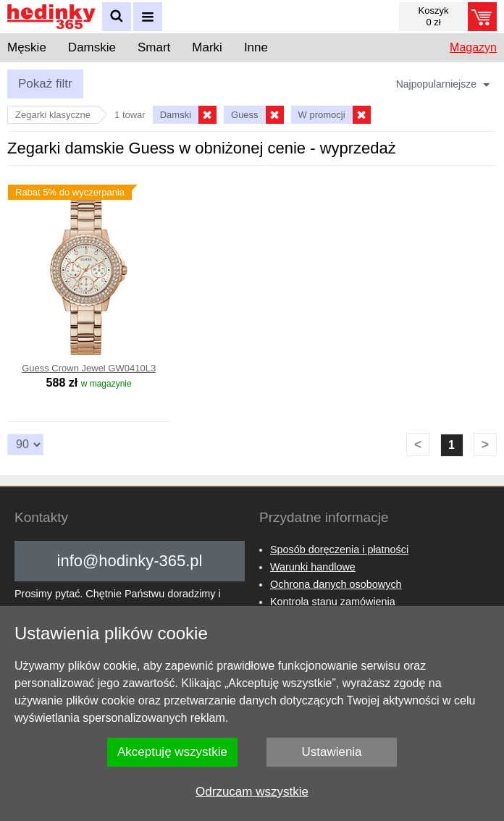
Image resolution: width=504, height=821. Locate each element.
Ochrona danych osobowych (336, 584)
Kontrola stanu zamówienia (333, 602)
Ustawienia (331, 752)
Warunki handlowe (313, 567)
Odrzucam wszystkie (252, 792)
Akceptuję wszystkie (172, 752)
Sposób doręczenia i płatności (339, 550)
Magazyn (473, 47)
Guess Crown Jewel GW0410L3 (89, 368)
